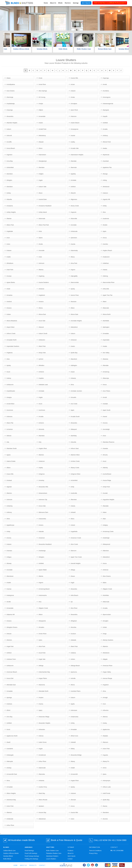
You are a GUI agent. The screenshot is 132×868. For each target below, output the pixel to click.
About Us (53, 3)
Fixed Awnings (29, 851)
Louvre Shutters (51, 859)
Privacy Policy (93, 853)
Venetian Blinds (8, 856)
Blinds (60, 3)
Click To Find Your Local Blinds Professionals (110, 3)
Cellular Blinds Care (9, 851)
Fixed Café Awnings (31, 853)
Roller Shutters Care (52, 851)
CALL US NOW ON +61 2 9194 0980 (110, 840)
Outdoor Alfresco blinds (11, 853)
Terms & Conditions (95, 851)
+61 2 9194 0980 (117, 851)
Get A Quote (86, 3)
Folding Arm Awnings (31, 859)
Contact (70, 859)
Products (70, 851)
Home (46, 3)
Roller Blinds (7, 859)
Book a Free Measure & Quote (67, 840)
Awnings (76, 3)
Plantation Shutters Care (54, 853)
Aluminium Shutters (52, 856)
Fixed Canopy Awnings (32, 856)
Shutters (68, 3)
